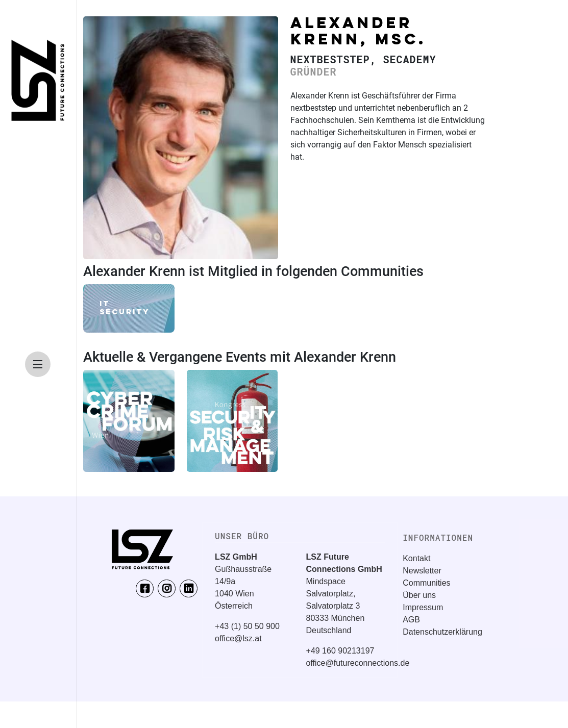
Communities (426, 583)
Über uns (419, 595)
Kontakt (416, 558)
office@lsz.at (238, 638)
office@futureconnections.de (358, 663)
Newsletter (422, 571)
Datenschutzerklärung (442, 632)
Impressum (423, 607)
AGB (411, 620)
